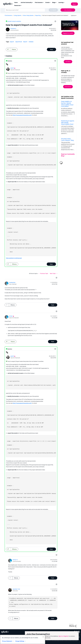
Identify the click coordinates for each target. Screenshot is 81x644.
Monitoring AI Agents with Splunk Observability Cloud (68, 122)
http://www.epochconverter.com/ (22, 115)
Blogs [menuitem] (54, 2)
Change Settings (20, 641)
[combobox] (31, 10)
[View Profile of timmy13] (15, 560)
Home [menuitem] (16, 2)
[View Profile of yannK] (12, 68)
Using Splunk (17, 15)
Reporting (38, 15)
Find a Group (68, 87)
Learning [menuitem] (61, 2)
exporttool (19, 42)
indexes (31, 42)
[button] (55, 22)
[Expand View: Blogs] (56, 2)
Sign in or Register (63, 636)
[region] (23, 639)
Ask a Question (68, 10)
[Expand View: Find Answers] (43, 2)
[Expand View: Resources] (21, 5)
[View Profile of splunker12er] (16, 589)
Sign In (74, 4)
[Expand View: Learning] (64, 2)
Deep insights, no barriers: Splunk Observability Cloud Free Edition (67, 104)
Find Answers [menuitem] (39, 2)
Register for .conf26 (68, 33)
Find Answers (8, 15)
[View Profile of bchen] (11, 316)
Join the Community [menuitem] (26, 2)
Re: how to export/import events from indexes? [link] (55, 15)
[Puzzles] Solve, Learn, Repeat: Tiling (67, 139)
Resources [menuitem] (17, 5)
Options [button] (73, 15)
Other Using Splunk (28, 15)
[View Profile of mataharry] (13, 28)
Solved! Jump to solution (14, 21)
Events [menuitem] (47, 2)
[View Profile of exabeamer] (12, 282)
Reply (52, 49)
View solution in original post (14, 258)
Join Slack (68, 62)
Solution (10, 61)
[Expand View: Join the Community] (32, 2)
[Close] (43, 637)
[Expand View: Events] (50, 2)
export (12, 42)
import (25, 42)
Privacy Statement (7, 641)
